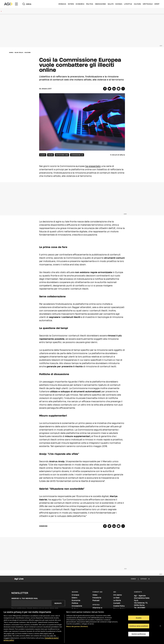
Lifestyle (128, 4)
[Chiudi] (160, 626)
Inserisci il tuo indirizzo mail (25, 598)
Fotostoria (97, 598)
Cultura (137, 4)
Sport (157, 4)
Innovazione (100, 4)
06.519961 (141, 608)
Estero (71, 4)
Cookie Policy (119, 606)
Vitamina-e (97, 608)
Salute (111, 4)
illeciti (43, 155)
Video (95, 595)
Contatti (117, 603)
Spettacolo (148, 4)
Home (11, 52)
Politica (90, 4)
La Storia (117, 600)
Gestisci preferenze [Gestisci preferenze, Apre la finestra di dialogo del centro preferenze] (139, 634)
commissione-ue (77, 155)
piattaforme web (62, 155)
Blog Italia (19, 52)
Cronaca (62, 4)
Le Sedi (116, 598)
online (51, 155)
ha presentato (93, 166)
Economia (80, 4)
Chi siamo (118, 595)
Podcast (96, 600)
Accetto (139, 618)
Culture (28, 52)
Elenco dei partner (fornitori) (77, 626)
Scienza (119, 4)
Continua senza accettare (139, 626)
